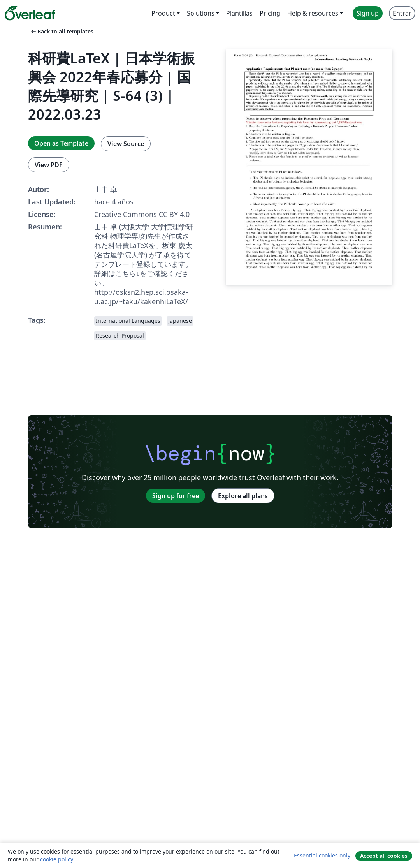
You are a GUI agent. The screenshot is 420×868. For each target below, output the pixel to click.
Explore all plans (243, 496)
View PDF (49, 165)
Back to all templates (62, 31)
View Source (126, 144)
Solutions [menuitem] (201, 13)
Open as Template (61, 143)
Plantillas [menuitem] (239, 13)
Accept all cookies (384, 856)
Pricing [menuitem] (270, 13)
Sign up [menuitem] (368, 13)
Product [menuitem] (163, 13)
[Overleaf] (30, 13)
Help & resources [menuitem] (313, 13)
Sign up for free (176, 496)
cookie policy (56, 859)
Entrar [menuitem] (402, 13)
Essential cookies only (322, 855)
